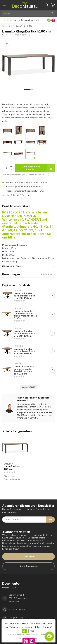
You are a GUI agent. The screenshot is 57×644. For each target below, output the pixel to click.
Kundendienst (29, 556)
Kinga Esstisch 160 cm (26, 26)
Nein (32, 631)
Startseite (7, 26)
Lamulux (7, 35)
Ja (24, 631)
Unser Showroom (28, 566)
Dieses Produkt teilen (38, 175)
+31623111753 (16, 618)
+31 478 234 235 (17, 609)
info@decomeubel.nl (27, 412)
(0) (29, 35)
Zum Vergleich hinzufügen (14, 175)
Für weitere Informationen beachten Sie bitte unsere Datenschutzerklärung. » (29, 636)
